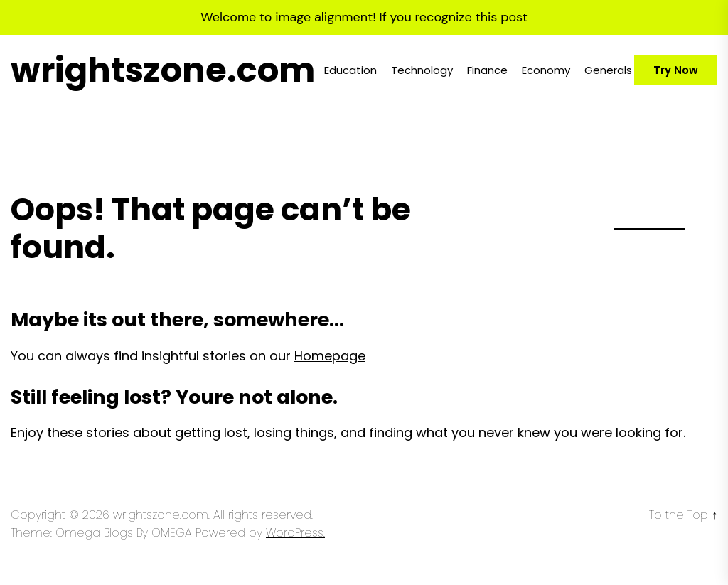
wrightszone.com (163, 70)
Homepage (330, 356)
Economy (546, 70)
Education (350, 70)
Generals (608, 70)
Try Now (676, 70)
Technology (422, 70)
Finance (487, 70)
